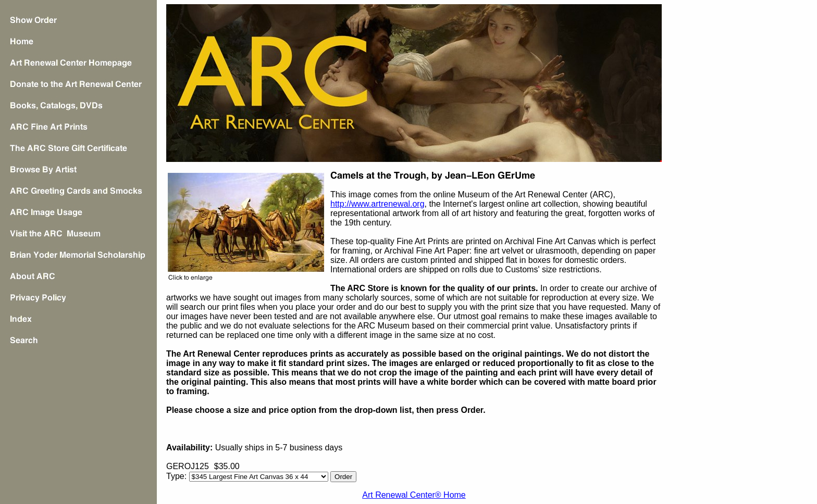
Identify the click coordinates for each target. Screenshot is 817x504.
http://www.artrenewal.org (377, 204)
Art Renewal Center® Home (414, 495)
